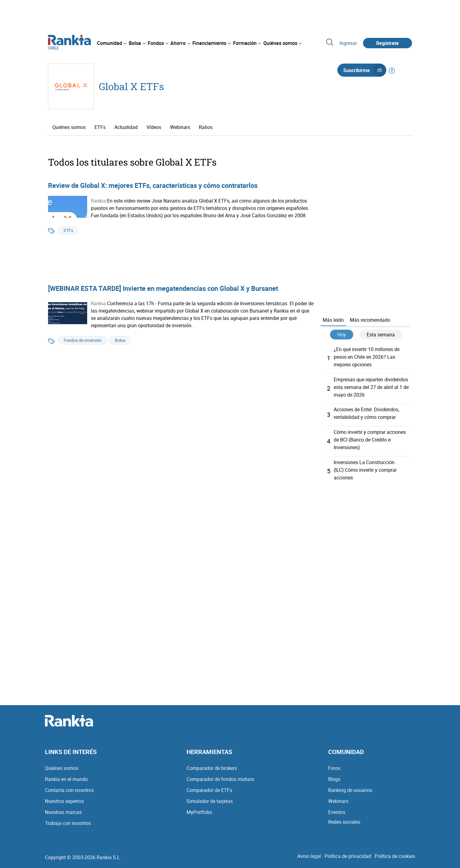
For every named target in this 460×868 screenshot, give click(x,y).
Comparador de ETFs (209, 786)
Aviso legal (309, 852)
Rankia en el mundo (66, 775)
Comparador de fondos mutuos (220, 775)
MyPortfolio (199, 808)
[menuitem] (112, 43)
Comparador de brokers (212, 764)
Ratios (206, 127)
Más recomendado (370, 320)
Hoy (342, 335)
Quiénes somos (69, 127)
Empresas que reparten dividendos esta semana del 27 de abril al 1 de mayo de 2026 (371, 386)
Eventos (337, 808)
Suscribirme (365, 70)
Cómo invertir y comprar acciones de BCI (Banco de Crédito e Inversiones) (370, 437)
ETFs (100, 127)
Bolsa (120, 340)
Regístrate (388, 43)
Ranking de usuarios (350, 786)
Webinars (180, 127)
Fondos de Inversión (83, 340)
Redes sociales (344, 818)
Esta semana (381, 335)
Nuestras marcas (63, 808)
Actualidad (126, 127)
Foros (334, 764)
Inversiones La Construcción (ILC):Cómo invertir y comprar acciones (365, 467)
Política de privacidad (348, 852)
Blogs (334, 775)
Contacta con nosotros (69, 786)
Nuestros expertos (64, 797)
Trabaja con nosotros (68, 819)
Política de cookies (395, 852)
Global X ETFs (131, 86)
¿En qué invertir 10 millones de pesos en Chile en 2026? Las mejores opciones (367, 357)
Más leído (333, 320)
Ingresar (348, 43)
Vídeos (154, 127)
